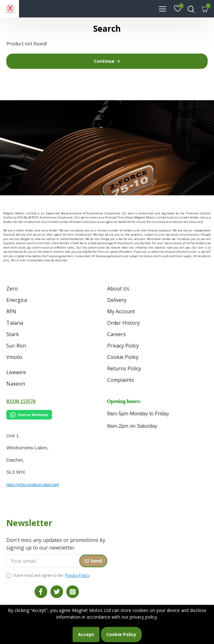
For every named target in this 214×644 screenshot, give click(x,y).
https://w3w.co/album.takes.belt (33, 485)
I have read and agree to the (48, 576)
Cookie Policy (121, 634)
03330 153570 (21, 401)
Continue (104, 61)
